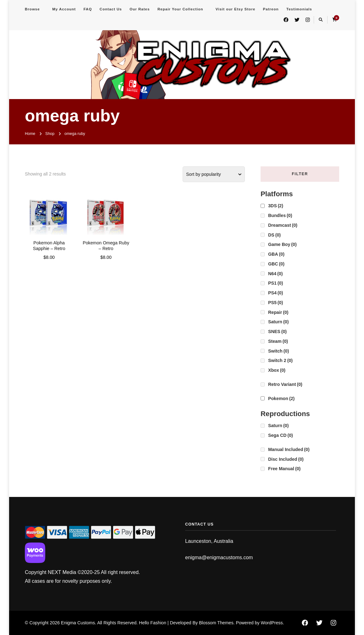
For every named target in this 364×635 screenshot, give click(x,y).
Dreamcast (283, 225)
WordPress (272, 623)
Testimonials (299, 9)
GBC (276, 264)
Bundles (280, 215)
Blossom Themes (216, 623)
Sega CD (281, 435)
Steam (278, 341)
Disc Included (286, 459)
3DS (276, 206)
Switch (279, 351)
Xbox (277, 370)
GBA (276, 254)
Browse (32, 9)
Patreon (271, 9)
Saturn (278, 322)
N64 (275, 274)
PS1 (276, 283)
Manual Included (289, 449)
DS (274, 235)
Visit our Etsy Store (235, 9)
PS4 (276, 293)
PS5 (276, 303)
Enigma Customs (78, 623)
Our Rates (140, 9)
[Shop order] (214, 174)
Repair (278, 312)
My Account (64, 9)
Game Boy (282, 244)
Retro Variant (285, 384)
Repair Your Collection (180, 9)
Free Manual (284, 469)
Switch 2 (280, 360)
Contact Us (111, 9)
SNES (277, 331)
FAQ (88, 9)
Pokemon (281, 398)
